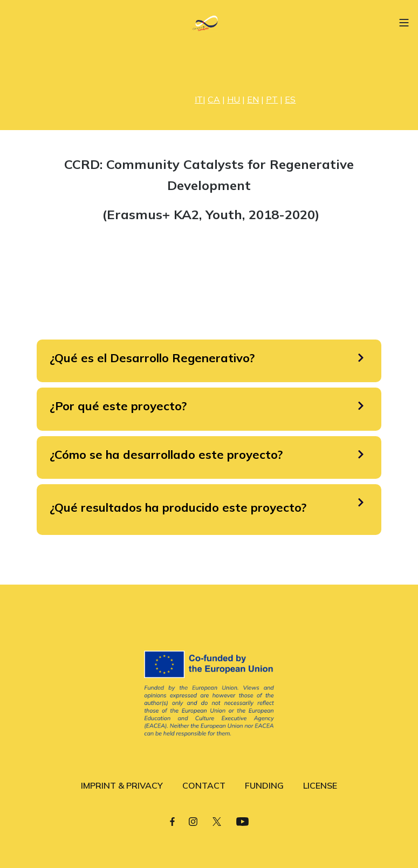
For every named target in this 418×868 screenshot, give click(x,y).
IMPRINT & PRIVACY (122, 785)
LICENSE (320, 785)
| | (215, 99)
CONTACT (204, 785)
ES (290, 99)
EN (253, 99)
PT (272, 99)
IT (199, 99)
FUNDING (264, 785)
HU (234, 99)
